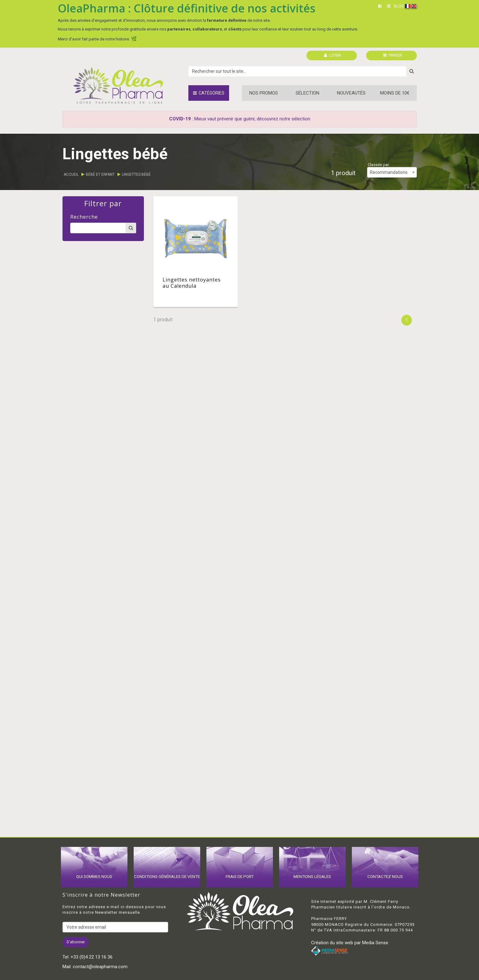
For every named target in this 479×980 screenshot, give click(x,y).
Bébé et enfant (100, 174)
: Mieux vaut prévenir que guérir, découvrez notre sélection (240, 119)
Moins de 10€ (395, 93)
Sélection (307, 93)
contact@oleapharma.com (100, 967)
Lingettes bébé (136, 174)
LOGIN (332, 55)
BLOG (399, 6)
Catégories (209, 93)
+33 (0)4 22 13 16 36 (92, 957)
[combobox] (392, 172)
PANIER (392, 55)
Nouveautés (351, 93)
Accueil (71, 174)
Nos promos (264, 93)
